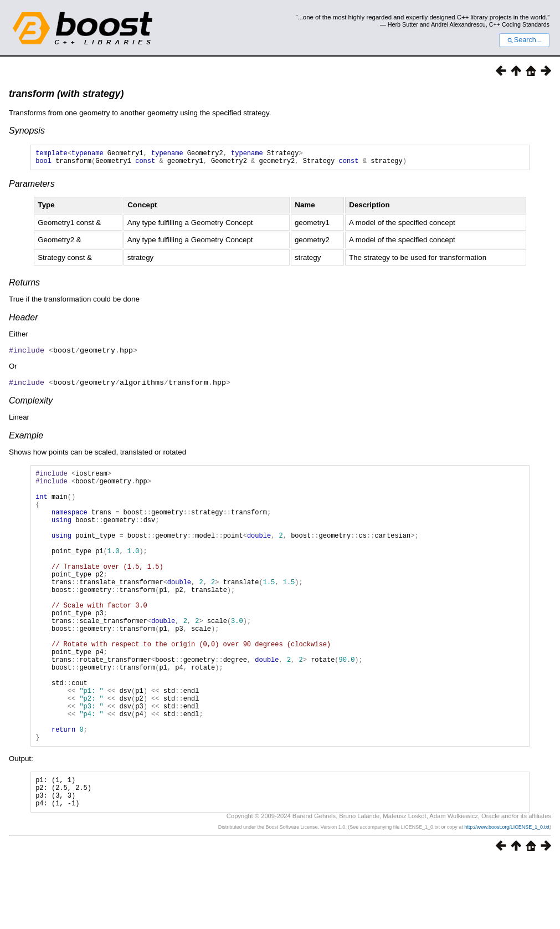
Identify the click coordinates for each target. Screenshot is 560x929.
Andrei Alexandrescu (458, 24)
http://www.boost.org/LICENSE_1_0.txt (507, 894)
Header (23, 321)
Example (26, 438)
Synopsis (27, 131)
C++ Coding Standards (519, 24)
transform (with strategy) (66, 94)
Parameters (32, 187)
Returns (24, 286)
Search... (524, 40)
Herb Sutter (403, 24)
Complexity (31, 403)
